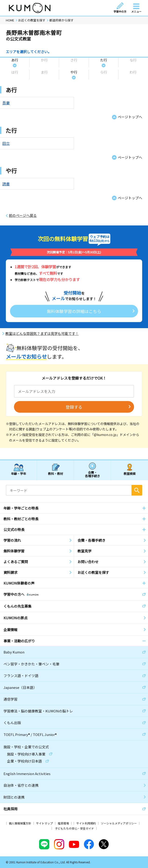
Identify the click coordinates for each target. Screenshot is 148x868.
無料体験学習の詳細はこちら (74, 311)
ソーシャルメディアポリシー (119, 823)
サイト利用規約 (86, 823)
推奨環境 (63, 823)
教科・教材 (55, 474)
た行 (104, 60)
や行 (74, 72)
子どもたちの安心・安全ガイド (74, 828)
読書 (6, 184)
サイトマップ (44, 823)
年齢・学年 (18, 474)
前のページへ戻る (23, 215)
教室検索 (130, 474)
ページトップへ (130, 117)
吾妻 (6, 103)
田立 (6, 143)
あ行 (15, 60)
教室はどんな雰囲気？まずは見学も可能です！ (42, 334)
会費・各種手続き (92, 474)
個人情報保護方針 (20, 823)
